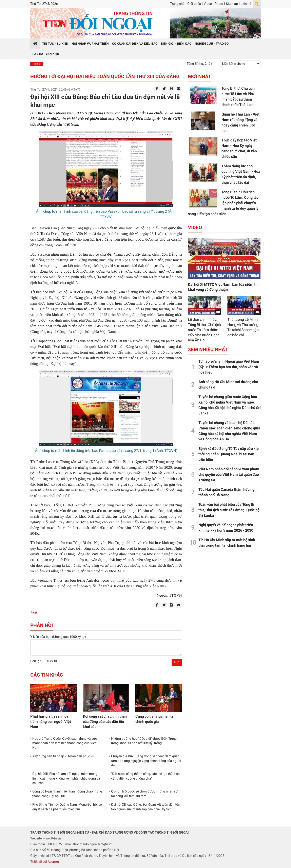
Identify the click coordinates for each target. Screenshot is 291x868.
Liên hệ (246, 4)
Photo (219, 4)
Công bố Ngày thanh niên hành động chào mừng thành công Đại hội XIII (67, 794)
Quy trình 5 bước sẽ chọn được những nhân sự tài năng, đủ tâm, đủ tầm (144, 794)
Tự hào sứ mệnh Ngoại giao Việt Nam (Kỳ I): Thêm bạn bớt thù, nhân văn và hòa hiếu (229, 367)
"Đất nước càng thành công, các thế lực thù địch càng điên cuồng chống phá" (145, 776)
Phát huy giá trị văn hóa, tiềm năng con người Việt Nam (51, 721)
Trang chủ (177, 4)
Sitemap (232, 4)
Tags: (34, 612)
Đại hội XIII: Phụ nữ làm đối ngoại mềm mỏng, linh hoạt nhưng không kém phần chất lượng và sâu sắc (66, 778)
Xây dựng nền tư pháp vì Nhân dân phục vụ (63, 756)
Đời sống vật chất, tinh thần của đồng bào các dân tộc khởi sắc (105, 721)
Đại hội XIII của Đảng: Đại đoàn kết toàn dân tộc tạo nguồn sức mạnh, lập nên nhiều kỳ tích (145, 807)
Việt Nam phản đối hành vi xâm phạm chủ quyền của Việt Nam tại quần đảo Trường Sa (229, 474)
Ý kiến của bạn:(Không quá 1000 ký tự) (58, 637)
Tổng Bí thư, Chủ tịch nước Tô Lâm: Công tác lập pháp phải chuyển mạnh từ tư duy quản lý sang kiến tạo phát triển (223, 203)
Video (208, 4)
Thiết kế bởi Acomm (45, 862)
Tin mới (36, 64)
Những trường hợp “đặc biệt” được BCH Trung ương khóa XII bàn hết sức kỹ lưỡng (144, 741)
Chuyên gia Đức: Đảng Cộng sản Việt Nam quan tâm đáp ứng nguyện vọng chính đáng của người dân (146, 761)
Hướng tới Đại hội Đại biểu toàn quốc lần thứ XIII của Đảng (105, 76)
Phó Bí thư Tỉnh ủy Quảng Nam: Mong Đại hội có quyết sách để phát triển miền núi (67, 807)
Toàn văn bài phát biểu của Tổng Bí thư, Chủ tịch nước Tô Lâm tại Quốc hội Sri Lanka (229, 510)
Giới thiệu (194, 4)
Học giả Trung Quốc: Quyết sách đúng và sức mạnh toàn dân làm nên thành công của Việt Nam (65, 743)
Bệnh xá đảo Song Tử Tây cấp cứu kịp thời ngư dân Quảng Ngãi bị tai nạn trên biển (229, 454)
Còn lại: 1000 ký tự (44, 661)
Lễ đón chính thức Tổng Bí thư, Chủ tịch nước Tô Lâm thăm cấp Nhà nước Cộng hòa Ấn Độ (204, 330)
